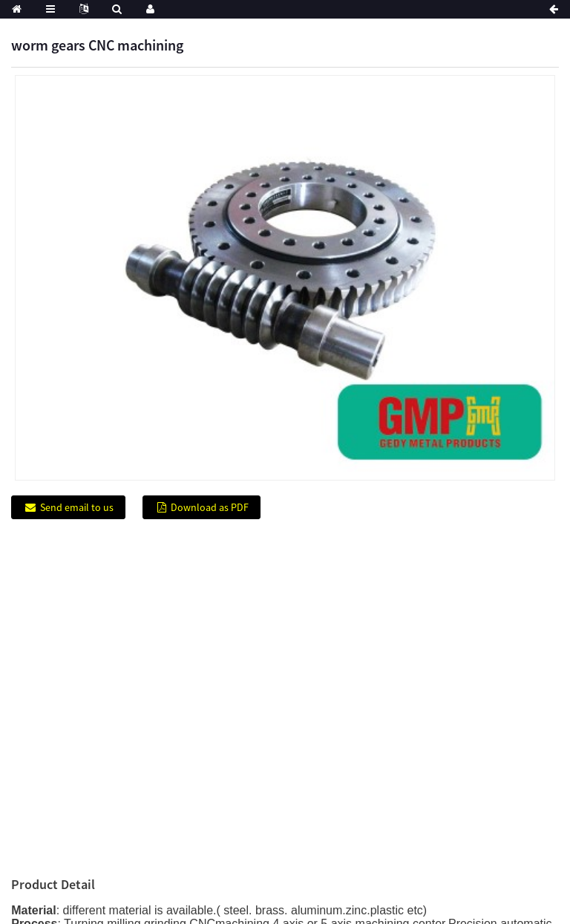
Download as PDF (210, 507)
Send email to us (77, 507)
